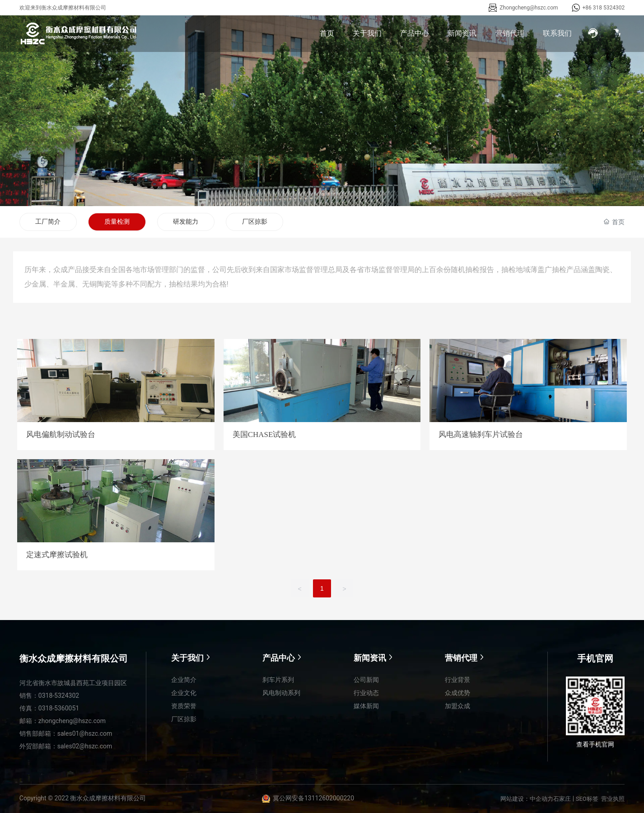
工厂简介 (48, 221)
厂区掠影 (256, 221)
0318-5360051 (59, 708)
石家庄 (562, 799)
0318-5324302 (59, 696)
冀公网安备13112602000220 (313, 799)
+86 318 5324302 (604, 8)
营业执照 (613, 799)
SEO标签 (587, 799)
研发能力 (187, 221)
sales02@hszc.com (85, 746)
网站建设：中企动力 (527, 799)
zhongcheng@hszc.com (72, 721)
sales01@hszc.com (85, 733)
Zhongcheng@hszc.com (529, 8)
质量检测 (117, 221)
